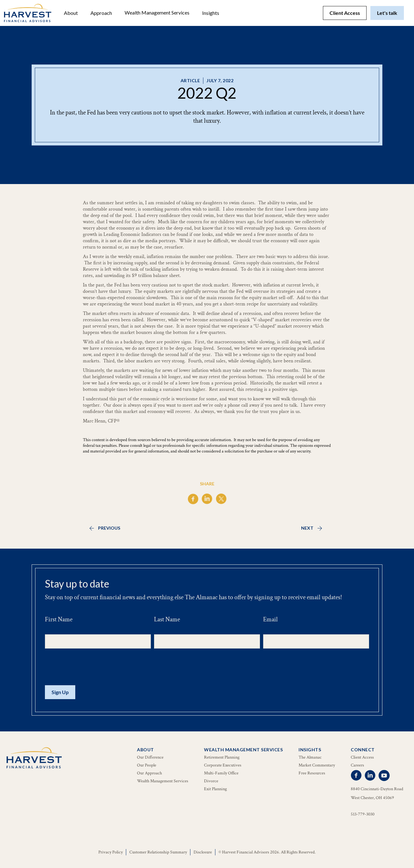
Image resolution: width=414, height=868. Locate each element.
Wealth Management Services (157, 12)
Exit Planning (215, 789)
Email (270, 619)
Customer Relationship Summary (158, 852)
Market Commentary (317, 765)
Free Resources (312, 773)
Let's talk (387, 13)
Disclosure (203, 852)
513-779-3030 (363, 814)
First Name (59, 619)
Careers (357, 765)
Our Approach (149, 773)
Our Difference (150, 757)
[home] (28, 13)
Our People (147, 765)
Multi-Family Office (221, 773)
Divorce (211, 781)
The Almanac (310, 757)
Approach (101, 13)
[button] (71, 13)
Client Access (345, 13)
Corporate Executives (223, 765)
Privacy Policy (111, 852)
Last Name (167, 619)
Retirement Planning (222, 757)
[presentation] (93, 667)
